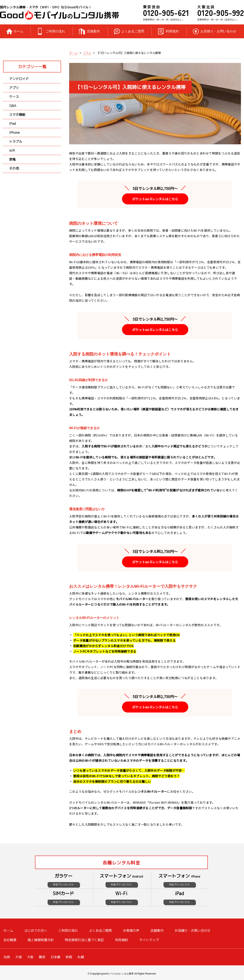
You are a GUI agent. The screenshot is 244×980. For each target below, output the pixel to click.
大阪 (30, 957)
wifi (12, 150)
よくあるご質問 (133, 31)
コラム (87, 53)
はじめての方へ (36, 931)
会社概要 (10, 940)
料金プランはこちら (63, 885)
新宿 (69, 957)
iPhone (14, 133)
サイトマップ (149, 940)
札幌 (81, 957)
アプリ (14, 88)
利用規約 (172, 31)
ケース (14, 97)
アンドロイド (19, 79)
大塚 (19, 957)
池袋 (7, 957)
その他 (14, 168)
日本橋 (56, 957)
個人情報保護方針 (41, 940)
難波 (42, 957)
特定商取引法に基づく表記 (84, 940)
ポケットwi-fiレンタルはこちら (155, 199)
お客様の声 (131, 931)
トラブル (16, 141)
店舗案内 (93, 31)
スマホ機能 (17, 115)
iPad (13, 124)
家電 (12, 159)
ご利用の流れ (55, 31)
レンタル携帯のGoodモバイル (59, 15)
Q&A (13, 106)
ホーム (19, 31)
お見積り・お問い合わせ (218, 31)
